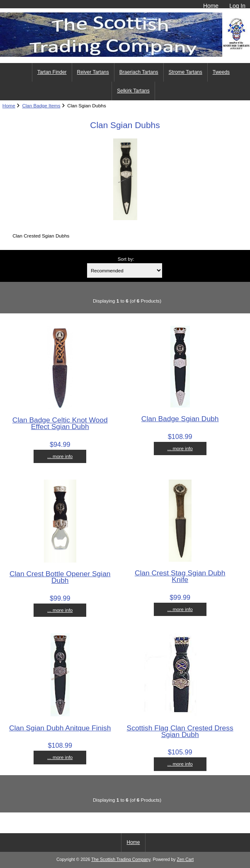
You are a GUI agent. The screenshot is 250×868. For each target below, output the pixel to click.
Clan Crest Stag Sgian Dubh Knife (180, 576)
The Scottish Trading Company (121, 860)
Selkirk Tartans (133, 91)
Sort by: (126, 259)
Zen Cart (185, 860)
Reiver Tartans (93, 72)
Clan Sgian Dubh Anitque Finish (60, 728)
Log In (237, 6)
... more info (60, 456)
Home (211, 6)
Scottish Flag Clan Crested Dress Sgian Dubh (180, 731)
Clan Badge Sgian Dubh (180, 419)
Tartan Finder (52, 72)
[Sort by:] (125, 270)
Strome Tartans (186, 72)
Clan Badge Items (41, 105)
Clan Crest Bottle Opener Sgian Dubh (60, 577)
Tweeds (221, 72)
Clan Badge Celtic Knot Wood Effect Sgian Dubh (60, 423)
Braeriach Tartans (139, 72)
